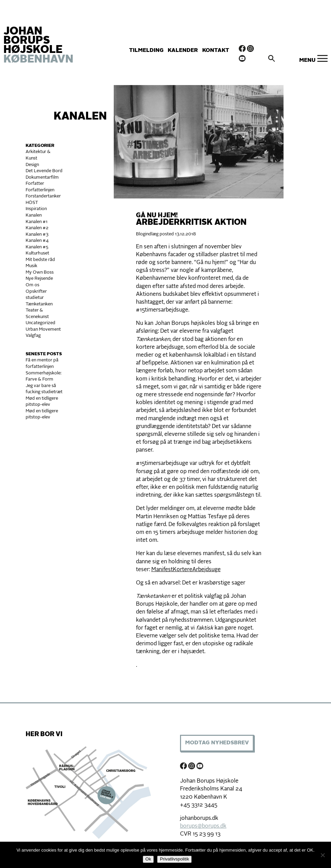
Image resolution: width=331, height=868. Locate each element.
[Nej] (322, 855)
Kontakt (216, 51)
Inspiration (36, 209)
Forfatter (35, 184)
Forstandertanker (43, 196)
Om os (32, 285)
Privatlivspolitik (174, 859)
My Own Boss (40, 272)
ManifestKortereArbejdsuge (186, 570)
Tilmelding (146, 51)
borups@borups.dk (203, 826)
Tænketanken (39, 304)
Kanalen (80, 117)
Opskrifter (36, 292)
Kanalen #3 (37, 235)
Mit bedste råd (40, 260)
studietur (35, 298)
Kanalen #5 (37, 247)
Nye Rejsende (39, 279)
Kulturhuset (37, 253)
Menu (307, 60)
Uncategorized (40, 323)
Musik (31, 266)
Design (32, 165)
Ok (148, 859)
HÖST (32, 203)
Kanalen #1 (37, 222)
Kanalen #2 (37, 228)
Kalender (183, 51)
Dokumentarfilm (42, 177)
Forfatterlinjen (40, 190)
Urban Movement (43, 329)
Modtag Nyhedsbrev (217, 743)
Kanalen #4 (37, 241)
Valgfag (33, 336)
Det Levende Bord (44, 171)
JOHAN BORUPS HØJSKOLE (38, 46)
